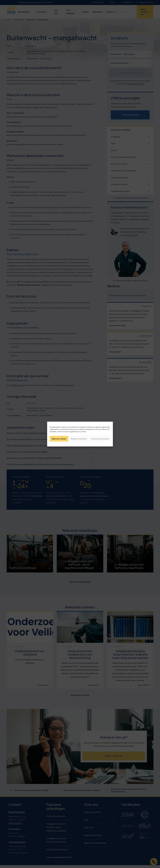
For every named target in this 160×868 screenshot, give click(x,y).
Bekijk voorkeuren (79, 439)
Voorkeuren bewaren (100, 439)
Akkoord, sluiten (59, 439)
